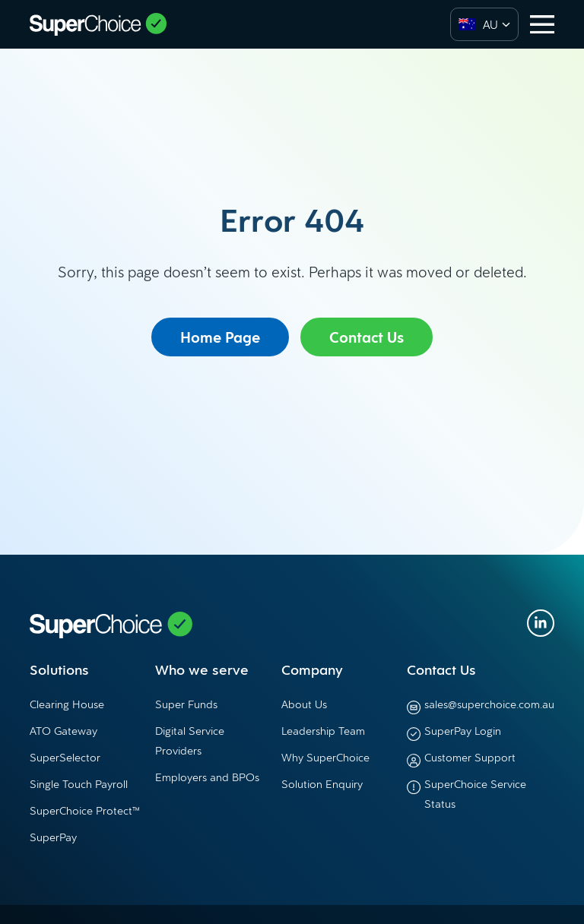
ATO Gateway (63, 731)
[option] (474, 24)
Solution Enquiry (322, 784)
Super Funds (186, 704)
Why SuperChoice (325, 757)
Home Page (220, 337)
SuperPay (53, 837)
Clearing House (67, 704)
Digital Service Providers (190, 740)
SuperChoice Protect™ (84, 810)
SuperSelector (65, 757)
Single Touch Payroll (79, 784)
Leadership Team (323, 731)
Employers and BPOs (207, 777)
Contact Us (367, 337)
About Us (304, 704)
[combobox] (484, 24)
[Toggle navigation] (543, 24)
